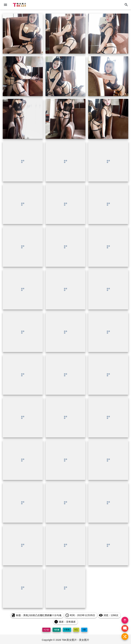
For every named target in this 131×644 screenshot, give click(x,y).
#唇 (84, 630)
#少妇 (46, 630)
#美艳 (67, 630)
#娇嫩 (57, 630)
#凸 (76, 630)
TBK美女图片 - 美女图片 (75, 640)
